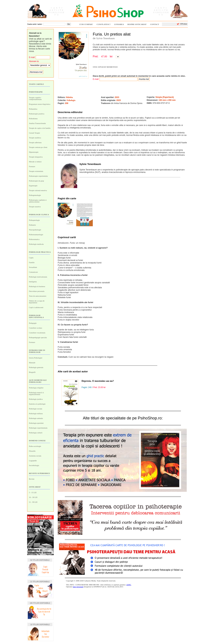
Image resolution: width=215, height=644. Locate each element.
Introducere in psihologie (37, 351)
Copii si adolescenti (36, 307)
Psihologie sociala (36, 409)
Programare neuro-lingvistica (40, 104)
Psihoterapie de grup (36, 181)
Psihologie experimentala (38, 428)
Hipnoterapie (34, 152)
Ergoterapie (33, 186)
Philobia (69, 97)
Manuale (32, 363)
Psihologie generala (36, 367)
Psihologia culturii (36, 433)
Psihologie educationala (36, 316)
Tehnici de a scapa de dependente (37, 302)
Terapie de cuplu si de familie (40, 128)
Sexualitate (33, 267)
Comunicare (33, 272)
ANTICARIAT (35, 487)
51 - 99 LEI (33, 502)
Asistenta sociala (35, 456)
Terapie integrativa (36, 157)
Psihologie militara (36, 413)
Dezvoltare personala (37, 291)
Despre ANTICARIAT (137, 24)
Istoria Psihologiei (36, 358)
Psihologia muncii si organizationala (36, 393)
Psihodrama (33, 118)
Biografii (32, 372)
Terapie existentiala (36, 171)
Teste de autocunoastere (38, 296)
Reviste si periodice (39, 473)
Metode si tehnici (35, 162)
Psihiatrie (32, 225)
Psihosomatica (34, 239)
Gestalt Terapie (34, 133)
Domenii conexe (37, 441)
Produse (182, 24)
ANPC (129, 585)
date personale (78, 587)
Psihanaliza (33, 109)
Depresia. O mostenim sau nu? (98, 381)
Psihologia (71, 100)
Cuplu (31, 258)
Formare (32, 166)
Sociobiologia (34, 465)
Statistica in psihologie (37, 404)
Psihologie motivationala (38, 277)
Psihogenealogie (35, 195)
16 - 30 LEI (33, 497)
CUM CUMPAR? (86, 24)
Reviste (32, 479)
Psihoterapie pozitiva (37, 114)
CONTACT (155, 24)
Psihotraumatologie (36, 234)
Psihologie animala (36, 418)
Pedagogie (33, 323)
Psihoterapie (36, 92)
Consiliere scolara (35, 328)
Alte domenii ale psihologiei (38, 381)
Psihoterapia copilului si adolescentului (38, 201)
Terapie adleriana (35, 142)
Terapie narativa (35, 207)
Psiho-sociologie (35, 446)
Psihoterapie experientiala (38, 176)
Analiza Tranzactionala (37, 123)
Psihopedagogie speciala (38, 337)
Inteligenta (33, 282)
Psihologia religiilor (36, 388)
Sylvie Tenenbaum (106, 38)
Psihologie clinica (39, 215)
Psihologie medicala (36, 244)
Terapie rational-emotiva (38, 190)
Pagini (61, 198)
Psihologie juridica (36, 399)
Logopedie (33, 461)
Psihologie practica (40, 252)
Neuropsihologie (35, 230)
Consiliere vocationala (37, 333)
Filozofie (32, 451)
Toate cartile (36, 84)
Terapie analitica (35, 138)
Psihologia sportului (36, 423)
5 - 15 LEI (33, 492)
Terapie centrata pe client (38, 147)
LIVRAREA (119, 24)
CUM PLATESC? (104, 24)
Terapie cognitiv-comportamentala (35, 98)
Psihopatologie (34, 220)
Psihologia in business (37, 286)
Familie (32, 262)
